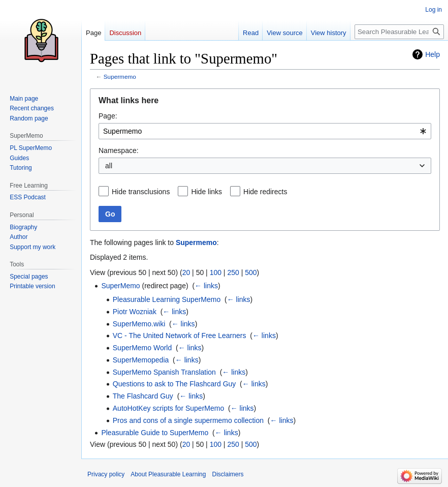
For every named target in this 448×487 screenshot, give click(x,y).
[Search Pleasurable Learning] (399, 32)
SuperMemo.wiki (139, 324)
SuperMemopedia (141, 360)
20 (186, 272)
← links (206, 286)
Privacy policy (106, 474)
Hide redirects (265, 192)
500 (251, 272)
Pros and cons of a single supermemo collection (188, 420)
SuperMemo (120, 286)
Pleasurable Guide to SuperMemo (155, 433)
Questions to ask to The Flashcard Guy (174, 384)
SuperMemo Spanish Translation (164, 372)
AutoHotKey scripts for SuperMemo (168, 408)
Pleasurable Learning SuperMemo (167, 299)
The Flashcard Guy (143, 396)
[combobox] (265, 131)
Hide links (206, 192)
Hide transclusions (141, 192)
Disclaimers (228, 474)
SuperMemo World (142, 348)
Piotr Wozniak (135, 312)
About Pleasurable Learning (168, 474)
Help (433, 54)
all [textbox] (109, 166)
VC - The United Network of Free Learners (180, 336)
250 (233, 272)
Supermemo (120, 77)
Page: (108, 116)
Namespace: (119, 150)
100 (216, 272)
